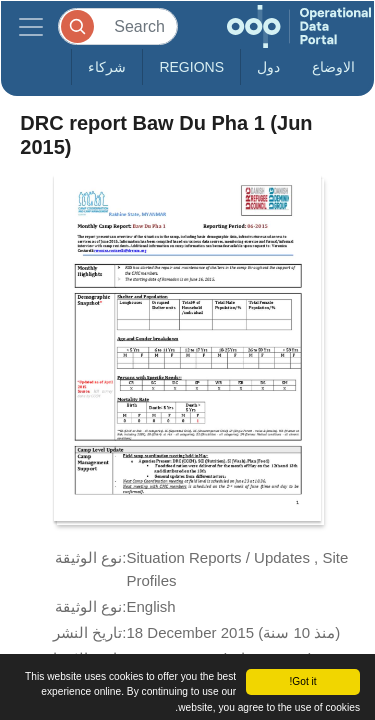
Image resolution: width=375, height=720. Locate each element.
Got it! (302, 681)
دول (268, 67)
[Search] (118, 26)
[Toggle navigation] (31, 26)
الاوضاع (333, 67)
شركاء (107, 67)
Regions (191, 67)
